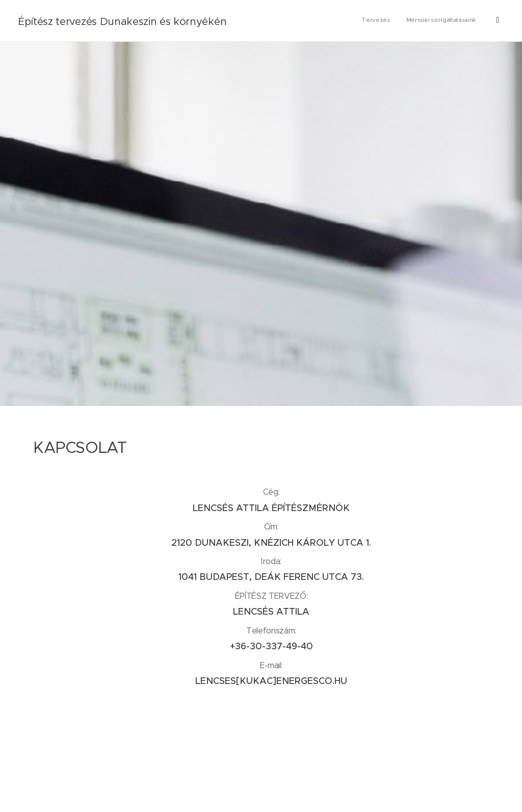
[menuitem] (442, 21)
